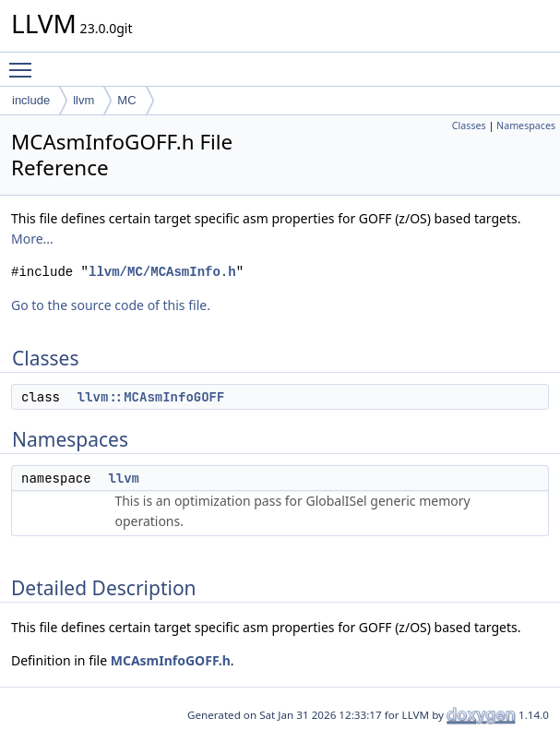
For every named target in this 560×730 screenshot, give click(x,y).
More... (32, 239)
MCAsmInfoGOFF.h (171, 660)
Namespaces (526, 126)
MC (126, 100)
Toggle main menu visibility (25, 62)
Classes (469, 126)
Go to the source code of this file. (111, 305)
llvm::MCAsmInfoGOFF (151, 397)
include (31, 100)
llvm (83, 100)
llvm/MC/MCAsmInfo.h (162, 272)
